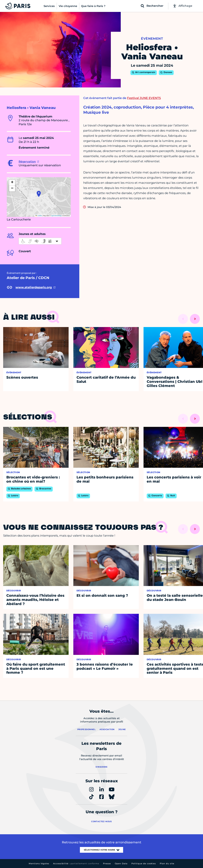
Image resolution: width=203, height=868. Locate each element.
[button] (39, 194)
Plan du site (167, 864)
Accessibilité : (76, 864)
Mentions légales (39, 864)
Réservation (27, 162)
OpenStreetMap (56, 216)
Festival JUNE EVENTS (144, 98)
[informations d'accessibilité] (40, 241)
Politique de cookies (144, 864)
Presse (107, 864)
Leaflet (39, 216)
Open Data (121, 864)
